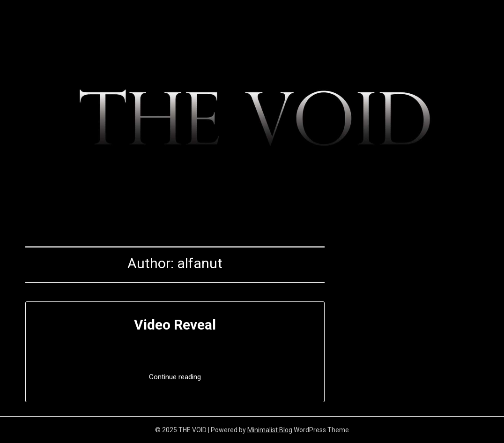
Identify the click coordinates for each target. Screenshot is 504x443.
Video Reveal (175, 325)
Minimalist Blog (270, 430)
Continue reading (175, 377)
